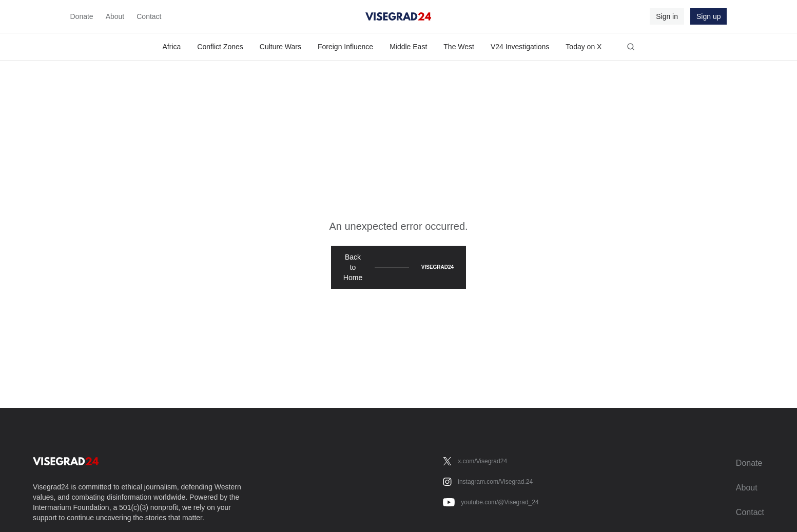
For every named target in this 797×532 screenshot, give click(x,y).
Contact (149, 16)
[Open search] (631, 47)
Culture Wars (280, 47)
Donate (82, 16)
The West (459, 47)
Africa (172, 47)
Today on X (584, 47)
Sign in (667, 16)
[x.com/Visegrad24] (475, 461)
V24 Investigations (520, 47)
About (115, 16)
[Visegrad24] (398, 16)
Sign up (708, 16)
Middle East (408, 47)
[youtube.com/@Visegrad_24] (491, 502)
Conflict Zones (220, 47)
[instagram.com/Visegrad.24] (488, 482)
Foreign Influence (345, 47)
